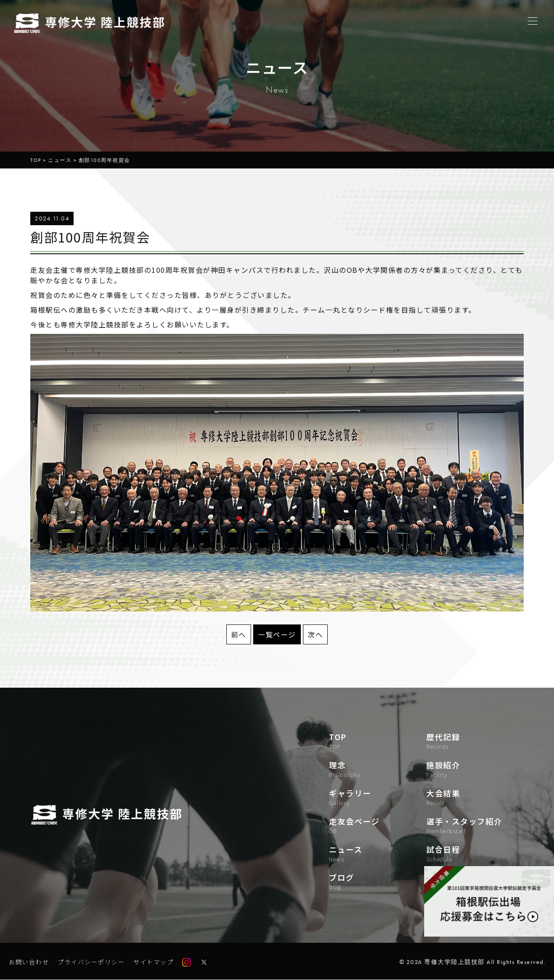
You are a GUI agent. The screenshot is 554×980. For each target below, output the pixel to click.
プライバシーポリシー (91, 962)
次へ (315, 634)
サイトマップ (153, 962)
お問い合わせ (29, 962)
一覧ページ (277, 634)
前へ (239, 634)
